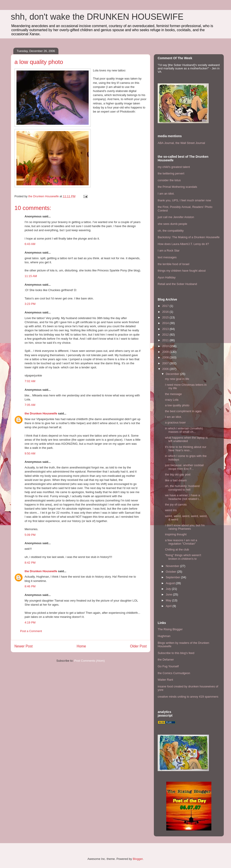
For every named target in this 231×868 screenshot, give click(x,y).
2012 (166, 335)
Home (81, 646)
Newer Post (24, 646)
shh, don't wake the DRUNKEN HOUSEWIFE (97, 17)
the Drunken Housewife (41, 413)
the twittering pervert (171, 173)
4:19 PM (30, 622)
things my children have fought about (182, 271)
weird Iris (171, 510)
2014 (166, 323)
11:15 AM (31, 276)
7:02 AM (30, 381)
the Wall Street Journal (190, 143)
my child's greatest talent (174, 167)
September (173, 577)
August (171, 583)
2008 (166, 357)
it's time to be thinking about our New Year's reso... (186, 449)
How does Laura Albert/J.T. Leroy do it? (183, 244)
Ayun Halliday (167, 277)
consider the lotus (169, 180)
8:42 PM (30, 563)
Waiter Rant (165, 680)
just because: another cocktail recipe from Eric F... (184, 467)
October (171, 572)
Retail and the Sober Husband (177, 284)
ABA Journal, (166, 143)
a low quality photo (177, 405)
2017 (166, 306)
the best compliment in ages (183, 411)
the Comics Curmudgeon (174, 673)
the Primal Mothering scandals (177, 187)
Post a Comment (31, 631)
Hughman (164, 636)
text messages (167, 257)
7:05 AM (30, 405)
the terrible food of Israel (173, 264)
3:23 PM (30, 304)
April (169, 606)
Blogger (138, 859)
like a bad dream (176, 480)
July (169, 589)
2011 (166, 340)
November (173, 566)
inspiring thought (176, 534)
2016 (166, 312)
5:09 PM (30, 535)
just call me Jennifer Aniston (176, 217)
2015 (166, 317)
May (169, 600)
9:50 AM (30, 453)
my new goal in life (177, 379)
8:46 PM (30, 586)
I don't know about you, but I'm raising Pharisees (185, 527)
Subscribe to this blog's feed (176, 653)
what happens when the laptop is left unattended (186, 439)
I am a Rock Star (169, 251)
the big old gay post (178, 474)
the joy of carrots (176, 505)
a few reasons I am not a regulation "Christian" (181, 542)
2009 (166, 352)
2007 (166, 363)
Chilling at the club (177, 549)
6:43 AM (30, 244)
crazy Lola (172, 400)
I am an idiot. (166, 194)
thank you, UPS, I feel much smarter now (184, 200)
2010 (166, 346)
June (169, 594)
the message (173, 394)
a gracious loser (175, 422)
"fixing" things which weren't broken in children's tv (183, 557)
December (173, 374)
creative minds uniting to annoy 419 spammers (188, 697)
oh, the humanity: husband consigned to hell (182, 488)
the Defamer (166, 660)
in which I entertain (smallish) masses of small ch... (184, 430)
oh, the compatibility (171, 231)
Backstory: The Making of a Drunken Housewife (189, 237)
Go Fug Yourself (168, 666)
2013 (166, 329)
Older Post (138, 646)
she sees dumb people (172, 224)
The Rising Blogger (170, 629)
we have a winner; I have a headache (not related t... (183, 497)
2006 (166, 369)
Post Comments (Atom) (89, 661)
